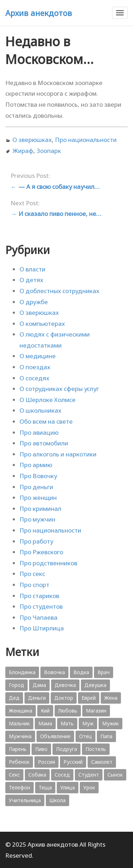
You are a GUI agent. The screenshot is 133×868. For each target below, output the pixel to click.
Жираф (23, 151)
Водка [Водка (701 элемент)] (81, 672)
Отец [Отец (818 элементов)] (85, 736)
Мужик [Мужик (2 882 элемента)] (110, 723)
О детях (31, 280)
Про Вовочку (38, 476)
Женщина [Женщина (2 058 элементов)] (21, 711)
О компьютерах (42, 324)
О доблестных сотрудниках (59, 291)
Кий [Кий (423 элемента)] (45, 711)
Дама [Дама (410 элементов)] (39, 685)
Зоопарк (49, 151)
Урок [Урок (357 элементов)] (89, 787)
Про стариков (39, 596)
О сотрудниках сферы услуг (59, 389)
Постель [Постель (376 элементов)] (96, 749)
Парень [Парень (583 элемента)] (18, 749)
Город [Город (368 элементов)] (16, 685)
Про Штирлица (42, 628)
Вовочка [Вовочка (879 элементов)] (54, 672)
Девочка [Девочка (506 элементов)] (65, 685)
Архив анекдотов (39, 13)
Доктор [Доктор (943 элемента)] (64, 698)
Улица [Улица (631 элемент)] (68, 787)
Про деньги (36, 487)
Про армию (36, 465)
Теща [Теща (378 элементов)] (45, 787)
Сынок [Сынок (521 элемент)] (115, 775)
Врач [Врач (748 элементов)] (104, 672)
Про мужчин (37, 519)
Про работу (36, 541)
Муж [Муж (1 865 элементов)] (88, 723)
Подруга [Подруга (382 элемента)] (66, 749)
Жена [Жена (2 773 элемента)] (111, 698)
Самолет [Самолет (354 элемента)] (102, 762)
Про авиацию (39, 432)
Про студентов (41, 606)
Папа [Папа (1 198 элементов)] (106, 736)
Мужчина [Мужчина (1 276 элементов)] (20, 736)
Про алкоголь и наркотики (58, 454)
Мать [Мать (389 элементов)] (67, 723)
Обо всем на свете (46, 421)
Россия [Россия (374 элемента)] (46, 762)
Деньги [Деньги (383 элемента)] (37, 698)
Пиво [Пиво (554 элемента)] (41, 749)
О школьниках (40, 410)
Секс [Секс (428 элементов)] (14, 775)
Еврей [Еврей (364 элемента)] (89, 698)
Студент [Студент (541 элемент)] (89, 775)
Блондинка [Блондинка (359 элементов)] (22, 672)
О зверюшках (32, 140)
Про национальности (86, 140)
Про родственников (48, 563)
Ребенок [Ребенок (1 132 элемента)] (19, 762)
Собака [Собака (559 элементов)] (37, 775)
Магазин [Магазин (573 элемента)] (96, 711)
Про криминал (40, 509)
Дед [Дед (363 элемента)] (14, 698)
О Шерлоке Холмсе (48, 400)
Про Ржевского (41, 552)
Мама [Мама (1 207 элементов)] (45, 723)
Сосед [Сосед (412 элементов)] (62, 775)
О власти (32, 269)
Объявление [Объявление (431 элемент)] (55, 736)
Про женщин (38, 497)
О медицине (38, 356)
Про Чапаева (38, 617)
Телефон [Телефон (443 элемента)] (20, 787)
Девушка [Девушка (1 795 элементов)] (95, 685)
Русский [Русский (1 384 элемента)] (73, 762)
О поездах (35, 367)
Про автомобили (44, 443)
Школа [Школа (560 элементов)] (57, 800)
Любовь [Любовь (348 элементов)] (68, 711)
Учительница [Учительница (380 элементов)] (25, 800)
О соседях (34, 378)
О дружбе (34, 302)
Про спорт (34, 585)
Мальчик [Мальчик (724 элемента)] (19, 723)
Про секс (32, 574)
